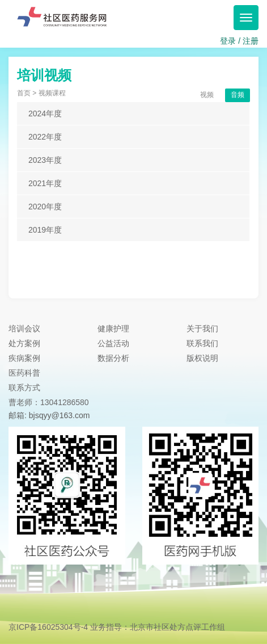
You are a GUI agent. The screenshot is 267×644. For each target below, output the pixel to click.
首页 (24, 93)
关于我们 (202, 329)
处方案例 (24, 343)
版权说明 (202, 358)
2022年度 (45, 137)
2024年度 (45, 113)
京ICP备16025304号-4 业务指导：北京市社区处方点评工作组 (117, 627)
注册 (251, 41)
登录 (228, 41)
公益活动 (113, 343)
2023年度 (45, 160)
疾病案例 (24, 358)
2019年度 (45, 230)
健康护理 (113, 329)
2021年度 (45, 183)
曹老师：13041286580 (49, 402)
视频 (207, 95)
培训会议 (24, 329)
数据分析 (113, 358)
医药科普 (24, 373)
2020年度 (45, 207)
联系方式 (24, 388)
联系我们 (202, 343)
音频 (238, 95)
